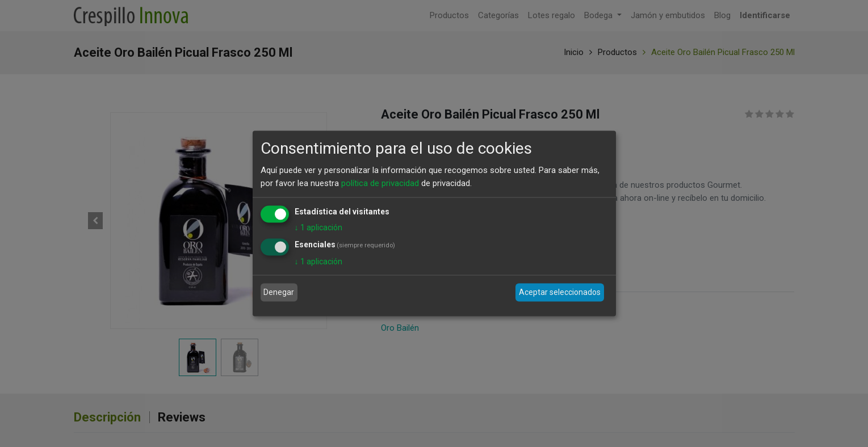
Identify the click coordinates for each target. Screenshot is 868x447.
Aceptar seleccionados (560, 292)
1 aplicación (318, 227)
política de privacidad (380, 183)
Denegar (279, 292)
